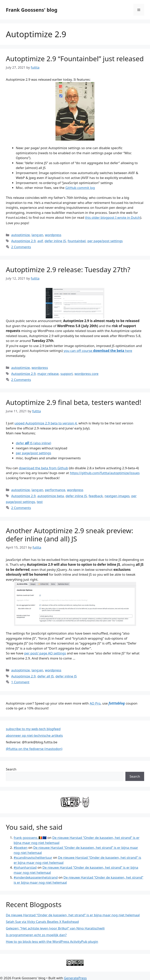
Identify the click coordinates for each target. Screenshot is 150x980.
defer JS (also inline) (33, 443)
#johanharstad (25, 867)
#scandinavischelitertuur (33, 857)
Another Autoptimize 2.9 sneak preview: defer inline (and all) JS (70, 534)
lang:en (37, 234)
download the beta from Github (44, 468)
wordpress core (86, 373)
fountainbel (77, 240)
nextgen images (117, 495)
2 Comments (21, 247)
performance (55, 489)
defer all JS (46, 676)
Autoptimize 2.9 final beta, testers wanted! (74, 402)
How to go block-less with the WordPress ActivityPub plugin (52, 941)
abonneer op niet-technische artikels (34, 735)
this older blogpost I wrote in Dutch (112, 217)
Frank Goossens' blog (32, 10)
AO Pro (95, 703)
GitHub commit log (80, 188)
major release (48, 373)
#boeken (21, 847)
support (67, 373)
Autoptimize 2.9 (23, 240)
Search (11, 769)
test (40, 501)
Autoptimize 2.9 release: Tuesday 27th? (68, 269)
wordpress (53, 234)
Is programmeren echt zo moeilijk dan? (36, 934)
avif (40, 240)
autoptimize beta (50, 495)
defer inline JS (55, 240)
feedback (96, 495)
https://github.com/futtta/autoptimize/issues (105, 472)
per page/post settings (105, 240)
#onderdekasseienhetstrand (36, 877)
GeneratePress (75, 978)
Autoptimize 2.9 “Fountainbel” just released (75, 59)
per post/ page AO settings (45, 653)
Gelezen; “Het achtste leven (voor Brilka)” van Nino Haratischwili (55, 928)
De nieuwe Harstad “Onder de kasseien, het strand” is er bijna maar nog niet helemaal (73, 915)
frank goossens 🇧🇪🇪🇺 (30, 837)
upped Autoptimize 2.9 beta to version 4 (46, 423)
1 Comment (20, 682)
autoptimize (20, 234)
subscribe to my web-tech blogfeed (33, 728)
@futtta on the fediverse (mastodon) (34, 748)
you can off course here (98, 350)
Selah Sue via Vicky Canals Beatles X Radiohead (42, 921)
